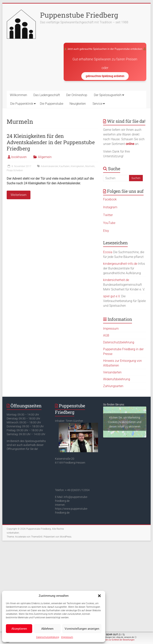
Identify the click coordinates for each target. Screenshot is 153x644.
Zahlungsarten (113, 386)
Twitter (108, 215)
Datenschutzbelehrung (119, 342)
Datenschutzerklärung (48, 637)
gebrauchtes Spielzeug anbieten (105, 76)
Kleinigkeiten (77, 166)
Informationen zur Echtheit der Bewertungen (115, 640)
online (130, 144)
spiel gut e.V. (112, 296)
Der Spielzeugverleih (108, 95)
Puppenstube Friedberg (79, 15)
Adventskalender (49, 166)
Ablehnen (47, 629)
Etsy (106, 231)
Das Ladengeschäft (47, 95)
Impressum (67, 637)
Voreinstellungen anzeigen (82, 629)
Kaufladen (64, 166)
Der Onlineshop (77, 95)
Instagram (110, 207)
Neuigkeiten (78, 104)
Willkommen (18, 95)
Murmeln (90, 166)
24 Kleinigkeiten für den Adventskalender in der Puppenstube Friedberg (51, 142)
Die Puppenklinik (22, 104)
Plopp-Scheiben (15, 170)
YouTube (109, 223)
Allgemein (45, 157)
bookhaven (19, 157)
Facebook (110, 199)
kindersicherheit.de (116, 280)
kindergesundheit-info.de (120, 264)
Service (97, 104)
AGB (106, 335)
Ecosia (108, 252)
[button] (99, 596)
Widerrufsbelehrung (117, 379)
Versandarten (112, 372)
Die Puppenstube (52, 104)
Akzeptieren (19, 629)
